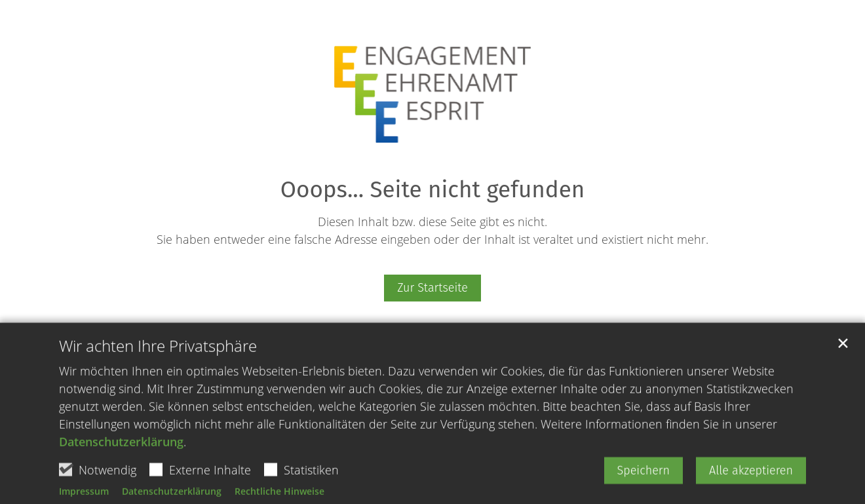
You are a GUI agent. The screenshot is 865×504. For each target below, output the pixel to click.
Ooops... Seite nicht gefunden (433, 189)
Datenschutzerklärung (121, 471)
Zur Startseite (432, 288)
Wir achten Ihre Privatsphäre (158, 376)
